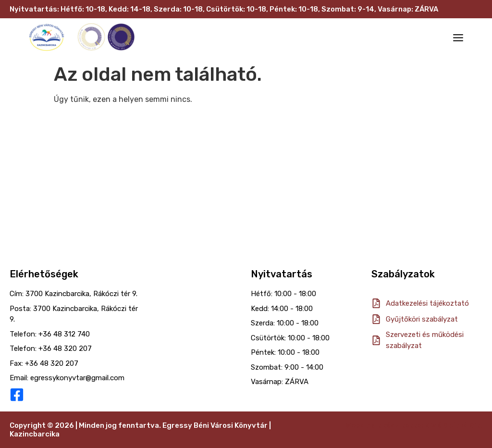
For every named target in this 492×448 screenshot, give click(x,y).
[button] (458, 38)
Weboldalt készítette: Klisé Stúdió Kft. (414, 425)
